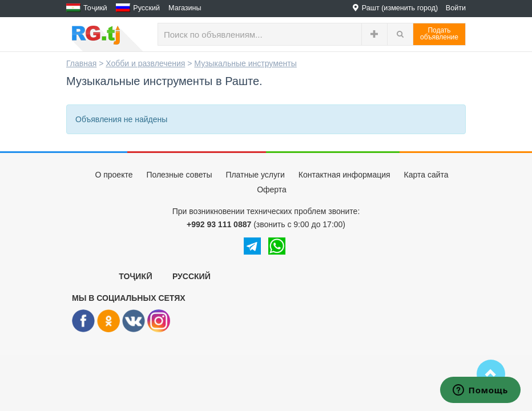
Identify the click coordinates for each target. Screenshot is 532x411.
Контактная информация (344, 175)
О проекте (114, 175)
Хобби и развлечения (145, 63)
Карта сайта (426, 175)
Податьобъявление (439, 34)
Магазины (185, 8)
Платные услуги (255, 175)
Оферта (272, 190)
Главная (81, 63)
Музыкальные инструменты (245, 63)
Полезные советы (179, 175)
